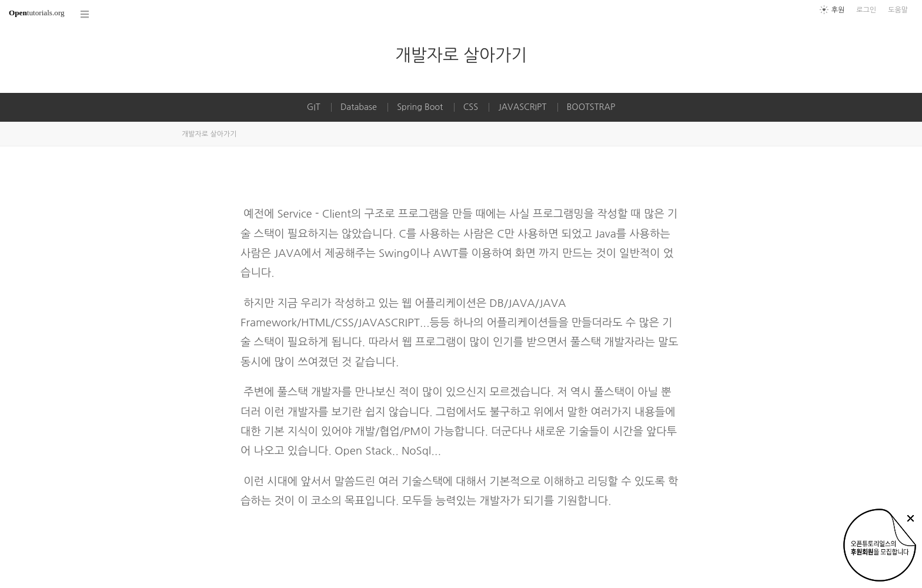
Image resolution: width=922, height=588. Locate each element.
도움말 (898, 10)
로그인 (866, 10)
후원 (838, 10)
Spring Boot (420, 107)
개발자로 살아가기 (461, 55)
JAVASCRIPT (522, 107)
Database (359, 107)
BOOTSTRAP (591, 107)
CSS (471, 107)
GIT (314, 107)
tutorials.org (37, 13)
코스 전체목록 (85, 14)
